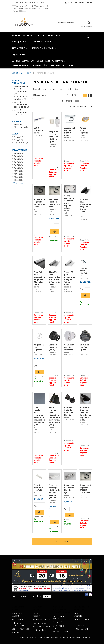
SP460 (17, 180)
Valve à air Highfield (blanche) (69, 347)
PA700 (17, 162)
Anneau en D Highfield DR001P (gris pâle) (55, 203)
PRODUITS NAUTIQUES (49, 35)
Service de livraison (41, 630)
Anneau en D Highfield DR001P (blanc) (70, 132)
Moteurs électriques (20, 126)
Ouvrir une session (76, 3)
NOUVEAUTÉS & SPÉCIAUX (44, 48)
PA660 (17, 159)
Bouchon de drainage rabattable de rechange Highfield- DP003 (85, 414)
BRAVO (18, 140)
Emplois (15, 632)
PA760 (17, 165)
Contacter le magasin (38, 615)
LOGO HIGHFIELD (38, 129)
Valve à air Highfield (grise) (84, 347)
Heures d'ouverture (41, 619)
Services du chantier (62, 632)
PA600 (17, 156)
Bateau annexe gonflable (20, 98)
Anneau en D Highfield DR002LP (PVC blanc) (85, 489)
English (89, 3)
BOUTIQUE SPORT (21, 42)
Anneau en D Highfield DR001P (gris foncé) (39, 203)
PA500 (17, 153)
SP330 (17, 171)
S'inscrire (47, 596)
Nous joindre (18, 619)
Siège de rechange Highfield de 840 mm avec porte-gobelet (54, 491)
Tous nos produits (41, 623)
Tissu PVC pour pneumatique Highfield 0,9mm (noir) (85, 206)
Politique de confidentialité (18, 624)
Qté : (51, 225)
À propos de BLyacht (17, 615)
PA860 (17, 168)
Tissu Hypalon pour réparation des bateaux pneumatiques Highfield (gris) (39, 416)
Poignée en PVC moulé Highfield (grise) (69, 489)
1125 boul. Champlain (79, 615)
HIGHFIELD (20, 143)
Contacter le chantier (59, 627)
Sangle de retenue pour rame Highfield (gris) (54, 137)
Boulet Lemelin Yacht (21, 73)
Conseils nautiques (20, 629)
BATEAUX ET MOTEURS (23, 35)
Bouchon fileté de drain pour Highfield (69, 411)
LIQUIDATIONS (18, 55)
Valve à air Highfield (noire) (54, 347)
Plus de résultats (62, 541)
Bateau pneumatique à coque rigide (21, 104)
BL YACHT (19, 137)
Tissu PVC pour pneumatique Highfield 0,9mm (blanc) (70, 278)
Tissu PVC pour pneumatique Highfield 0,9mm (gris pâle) (54, 278)
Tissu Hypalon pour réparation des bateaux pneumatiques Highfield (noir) (54, 416)
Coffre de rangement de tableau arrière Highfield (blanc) (69, 202)
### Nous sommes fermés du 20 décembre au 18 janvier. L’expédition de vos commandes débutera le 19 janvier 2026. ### (31, 9)
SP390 (17, 174)
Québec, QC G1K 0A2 (81, 621)
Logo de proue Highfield (84, 271)
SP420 (17, 177)
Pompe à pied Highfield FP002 (84, 132)
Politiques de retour (41, 627)
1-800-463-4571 (81, 629)
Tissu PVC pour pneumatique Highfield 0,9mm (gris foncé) (39, 278)
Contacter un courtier (59, 618)
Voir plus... (18, 183)
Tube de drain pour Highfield (38, 488)
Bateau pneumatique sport (19, 112)
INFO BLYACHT (19, 48)
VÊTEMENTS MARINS (44, 42)
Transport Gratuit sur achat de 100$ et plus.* (28, 3)
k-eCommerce (86, 638)
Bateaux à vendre (61, 622)
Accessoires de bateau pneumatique (20, 90)
